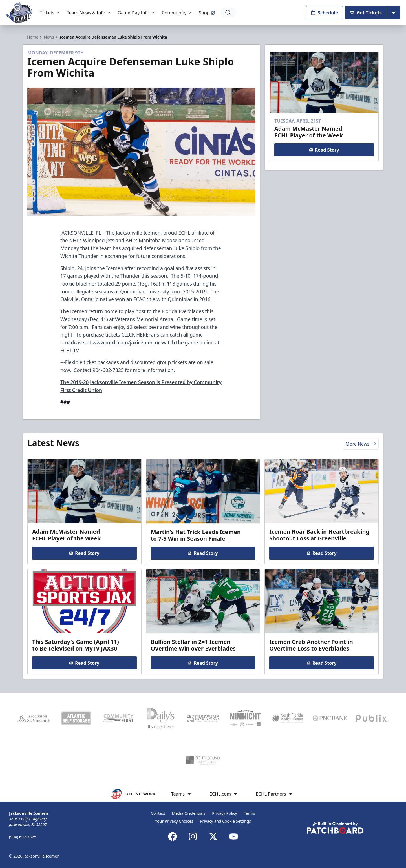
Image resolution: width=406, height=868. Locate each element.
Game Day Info (136, 13)
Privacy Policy (224, 813)
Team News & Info (89, 13)
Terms (250, 813)
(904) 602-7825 (23, 837)
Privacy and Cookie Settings (225, 821)
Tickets (50, 13)
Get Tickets (366, 13)
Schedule (325, 13)
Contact (158, 813)
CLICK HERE (135, 335)
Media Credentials (189, 813)
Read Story (324, 150)
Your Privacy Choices (174, 821)
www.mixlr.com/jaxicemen (123, 342)
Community (177, 13)
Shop (207, 13)
